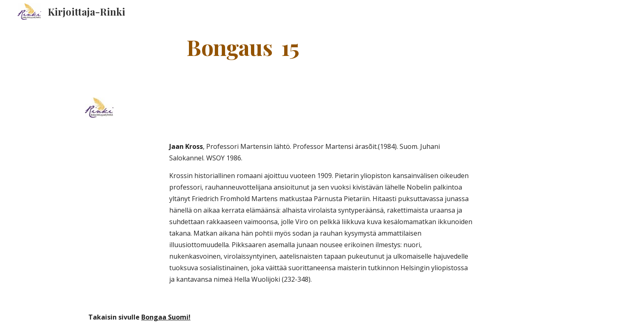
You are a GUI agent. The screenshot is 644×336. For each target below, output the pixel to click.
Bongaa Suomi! (166, 317)
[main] (243, 47)
